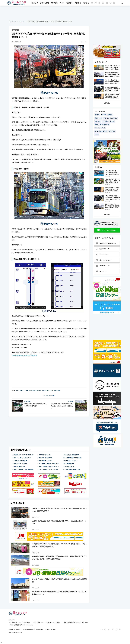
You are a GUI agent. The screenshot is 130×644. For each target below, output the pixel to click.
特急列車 (104, 115)
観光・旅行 (112, 131)
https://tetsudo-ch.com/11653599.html (24, 355)
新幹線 (97, 125)
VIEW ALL (107, 103)
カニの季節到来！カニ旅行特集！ (73, 458)
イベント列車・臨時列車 (101, 131)
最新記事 (35, 3)
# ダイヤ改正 (20, 390)
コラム (62, 3)
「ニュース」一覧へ (49, 396)
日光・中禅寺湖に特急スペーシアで (49, 466)
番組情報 (69, 3)
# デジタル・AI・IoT (35, 390)
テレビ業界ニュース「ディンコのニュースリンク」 (47, 622)
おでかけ (112, 121)
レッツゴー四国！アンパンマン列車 (49, 469)
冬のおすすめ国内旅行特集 (72, 455)
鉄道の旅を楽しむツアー (46, 461)
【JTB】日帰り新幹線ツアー (72, 469)
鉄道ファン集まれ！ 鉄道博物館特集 (24, 469)
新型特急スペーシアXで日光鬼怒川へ (24, 455)
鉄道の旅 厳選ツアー (19, 466)
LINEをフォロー (102, 271)
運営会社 (18, 629)
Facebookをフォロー (103, 266)
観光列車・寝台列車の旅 (46, 458)
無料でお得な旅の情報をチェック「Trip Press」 (76, 622)
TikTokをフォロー (102, 254)
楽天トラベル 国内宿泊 (20, 464)
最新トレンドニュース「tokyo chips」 (20, 622)
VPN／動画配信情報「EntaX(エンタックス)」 (22, 625)
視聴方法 (78, 3)
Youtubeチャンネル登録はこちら (106, 243)
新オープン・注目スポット (110, 118)
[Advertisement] (65, 13)
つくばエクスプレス (100, 128)
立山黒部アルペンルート (71, 461)
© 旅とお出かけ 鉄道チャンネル (16, 632)
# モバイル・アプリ (47, 390)
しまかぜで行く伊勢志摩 (20, 461)
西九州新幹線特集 (69, 464)
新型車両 (110, 115)
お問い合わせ (39, 629)
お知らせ (86, 3)
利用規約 (11, 629)
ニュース (22, 21)
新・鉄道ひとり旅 (105, 125)
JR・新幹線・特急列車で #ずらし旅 (49, 464)
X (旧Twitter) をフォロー (104, 260)
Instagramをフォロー (103, 249)
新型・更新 (98, 121)
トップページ (12, 21)
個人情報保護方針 (28, 629)
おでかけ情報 (45, 3)
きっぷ (97, 134)
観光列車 (97, 115)
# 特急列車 (57, 390)
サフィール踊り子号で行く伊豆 (22, 458)
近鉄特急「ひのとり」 (45, 455)
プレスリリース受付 (51, 629)
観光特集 (54, 3)
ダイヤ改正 (105, 121)
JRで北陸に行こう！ (70, 466)
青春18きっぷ (98, 118)
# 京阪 (26, 390)
